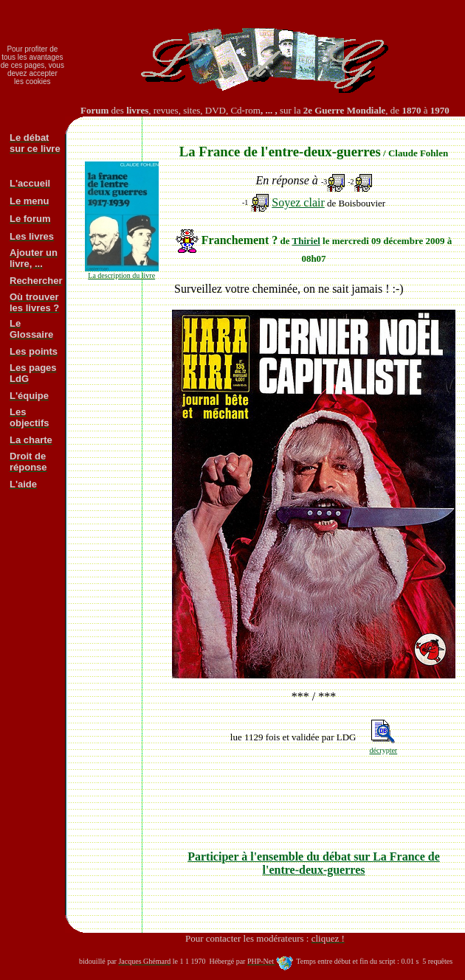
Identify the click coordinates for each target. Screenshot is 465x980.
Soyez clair (298, 202)
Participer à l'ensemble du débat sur (314, 863)
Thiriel (306, 241)
